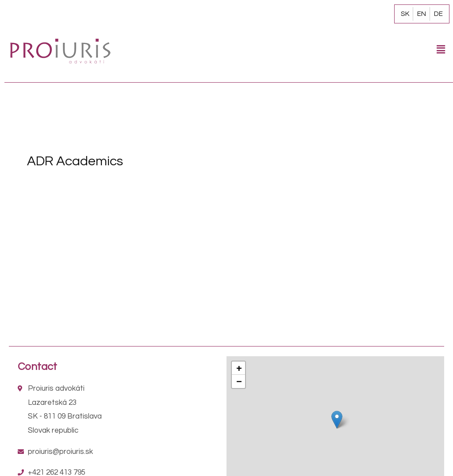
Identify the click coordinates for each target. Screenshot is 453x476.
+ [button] (239, 368)
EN (422, 14)
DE (438, 14)
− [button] (239, 381)
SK (405, 14)
